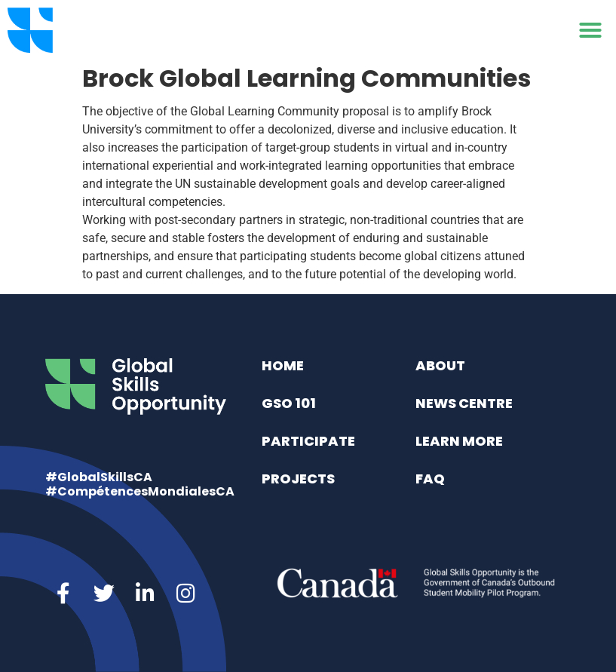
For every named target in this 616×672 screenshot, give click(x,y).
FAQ (430, 479)
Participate (308, 441)
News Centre (464, 403)
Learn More (459, 441)
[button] (590, 30)
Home (283, 365)
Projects (298, 479)
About (440, 365)
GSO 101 (289, 403)
